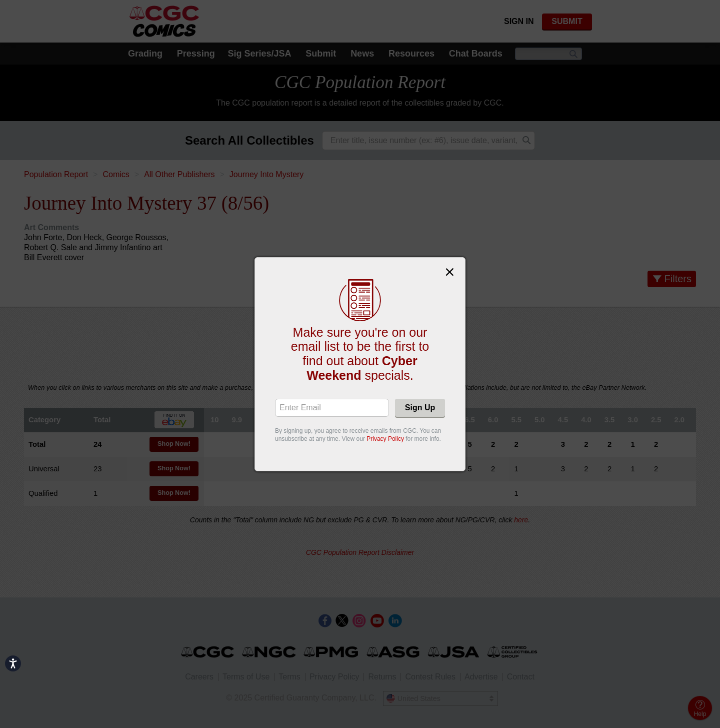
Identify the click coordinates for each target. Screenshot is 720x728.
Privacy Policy (385, 439)
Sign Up (420, 408)
